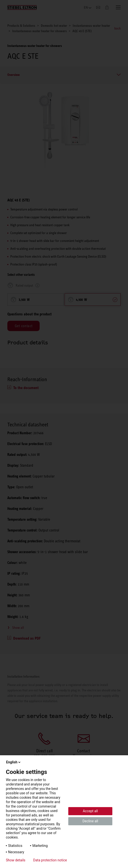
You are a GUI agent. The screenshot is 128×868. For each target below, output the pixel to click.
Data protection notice (50, 860)
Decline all (90, 821)
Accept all (90, 811)
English (14, 762)
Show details (16, 860)
